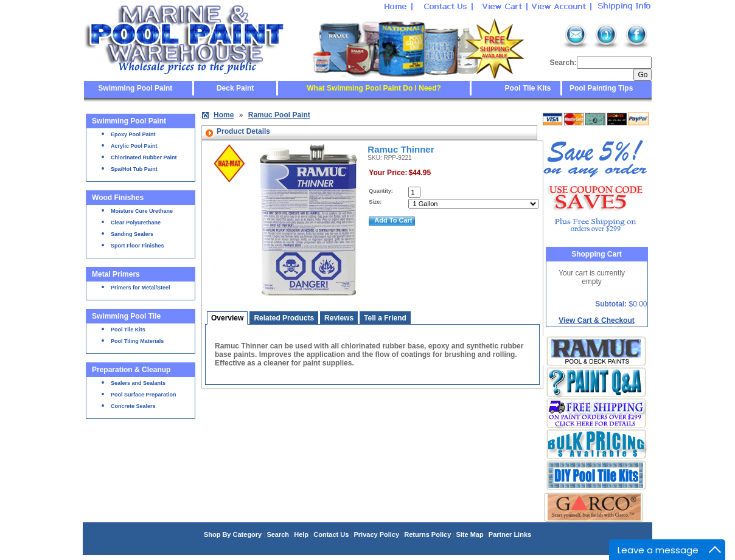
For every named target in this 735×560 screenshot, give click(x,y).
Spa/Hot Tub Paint (134, 169)
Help (301, 534)
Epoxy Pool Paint (133, 134)
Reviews (339, 318)
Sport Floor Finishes (138, 246)
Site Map (469, 534)
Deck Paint (235, 88)
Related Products (284, 318)
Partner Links (510, 534)
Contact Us (331, 534)
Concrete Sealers (133, 406)
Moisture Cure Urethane (142, 211)
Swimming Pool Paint (135, 88)
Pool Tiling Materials (137, 341)
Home (224, 115)
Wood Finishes (118, 198)
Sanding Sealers (132, 234)
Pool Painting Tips (601, 88)
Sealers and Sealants (138, 383)
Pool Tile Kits (528, 88)
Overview (227, 318)
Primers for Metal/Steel (141, 288)
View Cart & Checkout (596, 320)
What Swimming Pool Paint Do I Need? (374, 88)
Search (278, 534)
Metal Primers (116, 274)
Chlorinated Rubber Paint (144, 157)
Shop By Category (233, 534)
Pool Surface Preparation (144, 395)
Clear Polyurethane (136, 223)
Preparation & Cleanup (131, 370)
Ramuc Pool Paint (279, 115)
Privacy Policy (376, 534)
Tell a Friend (385, 318)
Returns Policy (427, 534)
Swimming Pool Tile (126, 316)
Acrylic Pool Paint (134, 146)
